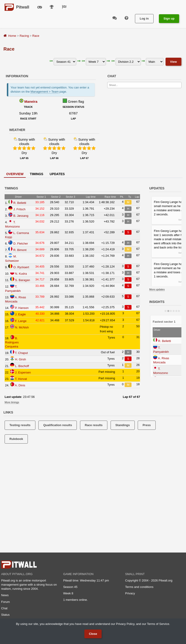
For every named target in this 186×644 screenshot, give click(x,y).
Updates (57, 174)
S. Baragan (22, 280)
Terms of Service (158, 624)
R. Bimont (20, 250)
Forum (6, 602)
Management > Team (45, 92)
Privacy (130, 593)
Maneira (31, 101)
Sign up (169, 19)
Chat (4, 608)
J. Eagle (20, 314)
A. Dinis (20, 385)
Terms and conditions (139, 587)
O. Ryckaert (21, 267)
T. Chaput (21, 353)
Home (12, 36)
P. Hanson (22, 308)
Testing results (20, 425)
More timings (12, 402)
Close (93, 634)
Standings (123, 425)
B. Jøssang (21, 216)
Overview (15, 174)
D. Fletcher (21, 244)
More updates (157, 289)
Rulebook (16, 439)
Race (36, 36)
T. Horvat (21, 379)
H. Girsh (20, 359)
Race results (94, 425)
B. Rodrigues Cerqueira (12, 342)
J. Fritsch (19, 209)
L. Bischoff (22, 366)
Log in (144, 19)
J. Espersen (23, 372)
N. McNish (22, 327)
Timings (37, 174)
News (5, 595)
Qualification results (58, 425)
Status (5, 615)
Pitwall (23, 7)
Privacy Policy (125, 624)
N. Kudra (21, 274)
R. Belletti (20, 203)
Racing (24, 36)
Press (147, 425)
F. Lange (21, 321)
